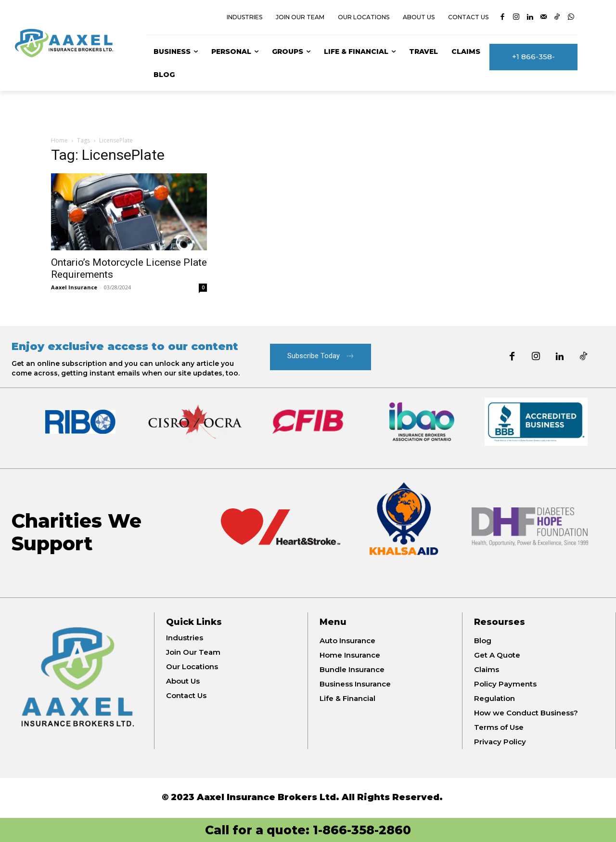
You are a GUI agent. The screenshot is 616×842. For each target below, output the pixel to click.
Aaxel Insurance (74, 287)
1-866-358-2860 (362, 830)
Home (59, 140)
